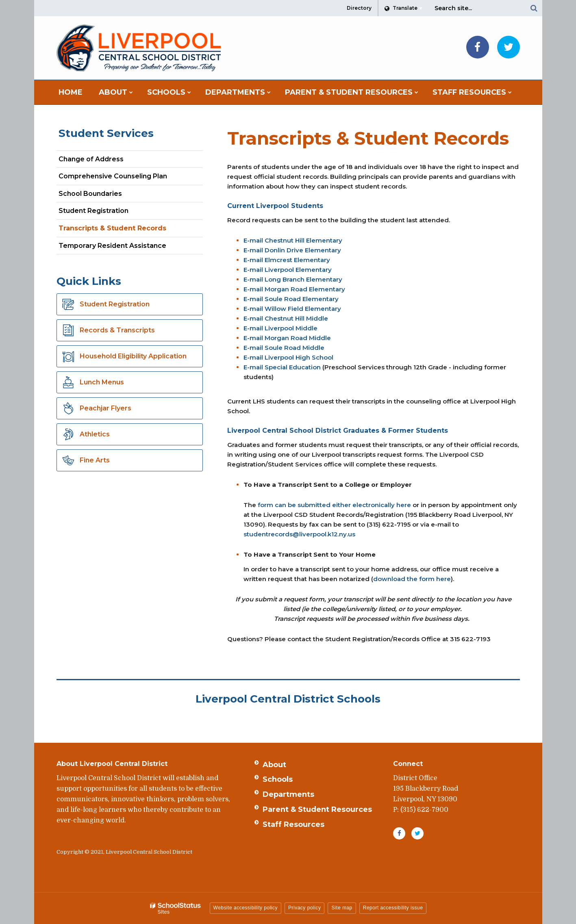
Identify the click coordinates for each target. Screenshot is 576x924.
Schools (278, 779)
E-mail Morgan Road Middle (287, 338)
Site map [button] (342, 908)
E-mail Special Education (282, 367)
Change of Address (91, 159)
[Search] (534, 8)
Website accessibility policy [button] (246, 908)
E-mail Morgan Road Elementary (294, 289)
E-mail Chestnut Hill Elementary (293, 240)
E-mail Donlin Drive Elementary (292, 250)
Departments (288, 794)
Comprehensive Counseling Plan (127, 178)
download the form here (412, 579)
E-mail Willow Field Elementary (292, 309)
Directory (359, 8)
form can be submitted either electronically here (334, 505)
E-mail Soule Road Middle (284, 348)
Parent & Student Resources (317, 809)
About (274, 765)
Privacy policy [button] (304, 908)
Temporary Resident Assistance (112, 246)
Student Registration (93, 211)
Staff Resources (293, 824)
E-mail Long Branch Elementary (293, 279)
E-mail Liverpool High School (288, 357)
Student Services (106, 133)
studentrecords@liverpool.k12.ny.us (299, 534)
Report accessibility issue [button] (393, 908)
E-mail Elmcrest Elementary (287, 260)
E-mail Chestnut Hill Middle (286, 318)
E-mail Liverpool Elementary (288, 270)
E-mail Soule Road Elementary (291, 299)
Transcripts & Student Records (112, 228)
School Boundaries (90, 194)
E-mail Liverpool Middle (280, 328)
